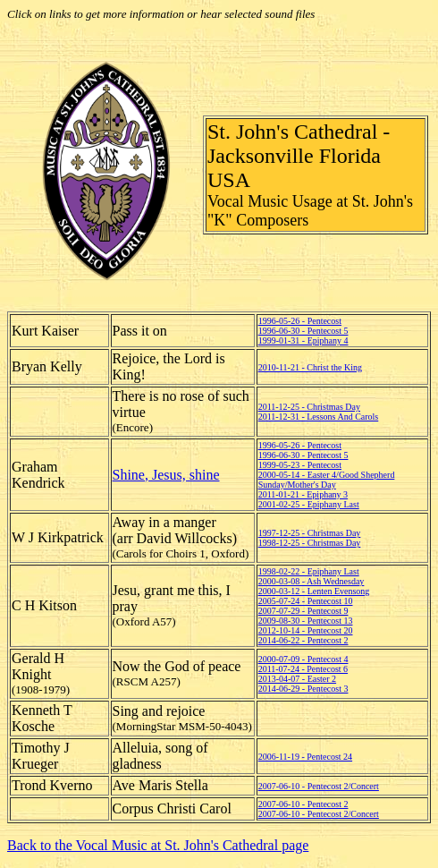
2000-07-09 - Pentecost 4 (303, 659)
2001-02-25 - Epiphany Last (309, 504)
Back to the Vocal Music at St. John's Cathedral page (158, 845)
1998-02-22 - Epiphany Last (309, 571)
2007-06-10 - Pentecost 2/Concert (319, 786)
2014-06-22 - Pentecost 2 (303, 640)
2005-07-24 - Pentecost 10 (306, 601)
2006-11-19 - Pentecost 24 (305, 757)
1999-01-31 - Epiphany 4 (303, 340)
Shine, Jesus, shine (166, 475)
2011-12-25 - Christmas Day (309, 407)
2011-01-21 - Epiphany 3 (303, 494)
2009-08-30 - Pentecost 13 (306, 621)
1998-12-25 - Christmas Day (310, 543)
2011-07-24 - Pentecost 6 (303, 669)
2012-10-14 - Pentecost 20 (306, 630)
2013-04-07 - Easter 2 (297, 679)
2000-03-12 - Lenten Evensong (314, 591)
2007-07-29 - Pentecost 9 (303, 611)
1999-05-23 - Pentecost (300, 465)
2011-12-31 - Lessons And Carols (319, 417)
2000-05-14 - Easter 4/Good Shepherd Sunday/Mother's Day (327, 480)
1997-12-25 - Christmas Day (310, 533)
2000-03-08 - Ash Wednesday (312, 581)
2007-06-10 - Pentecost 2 (303, 804)
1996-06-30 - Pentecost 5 (303, 331)
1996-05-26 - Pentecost (300, 321)
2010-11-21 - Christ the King (310, 367)
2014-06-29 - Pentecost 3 (303, 689)
